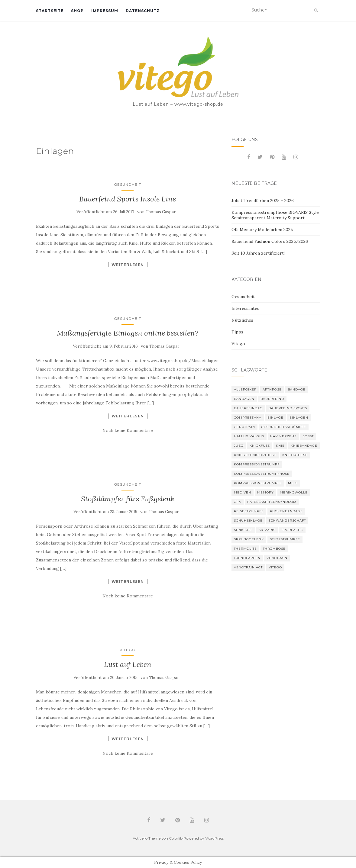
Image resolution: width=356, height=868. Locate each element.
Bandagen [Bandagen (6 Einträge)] (244, 399)
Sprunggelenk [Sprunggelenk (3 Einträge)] (249, 539)
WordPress (214, 838)
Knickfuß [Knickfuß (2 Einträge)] (260, 446)
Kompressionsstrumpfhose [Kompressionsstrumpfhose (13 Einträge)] (262, 474)
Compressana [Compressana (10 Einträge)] (248, 418)
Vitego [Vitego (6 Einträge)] (275, 567)
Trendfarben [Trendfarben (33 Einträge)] (247, 558)
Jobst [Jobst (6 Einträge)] (308, 436)
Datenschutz (143, 11)
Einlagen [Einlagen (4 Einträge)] (299, 418)
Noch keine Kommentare (128, 430)
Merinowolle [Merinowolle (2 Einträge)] (294, 492)
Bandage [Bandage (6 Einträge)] (297, 389)
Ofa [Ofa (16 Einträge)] (238, 502)
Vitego (128, 650)
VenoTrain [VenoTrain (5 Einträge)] (277, 558)
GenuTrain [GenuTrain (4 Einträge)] (244, 427)
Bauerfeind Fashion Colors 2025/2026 (270, 241)
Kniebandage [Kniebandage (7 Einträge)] (304, 446)
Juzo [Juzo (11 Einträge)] (239, 446)
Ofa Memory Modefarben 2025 (262, 230)
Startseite (50, 11)
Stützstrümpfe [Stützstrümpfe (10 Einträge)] (285, 539)
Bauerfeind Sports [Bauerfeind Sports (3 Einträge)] (288, 408)
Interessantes (245, 308)
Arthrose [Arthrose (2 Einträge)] (272, 389)
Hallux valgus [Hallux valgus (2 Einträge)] (249, 436)
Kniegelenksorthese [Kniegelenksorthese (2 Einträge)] (255, 455)
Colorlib (176, 838)
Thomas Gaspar (161, 212)
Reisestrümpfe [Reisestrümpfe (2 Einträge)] (249, 511)
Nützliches (242, 320)
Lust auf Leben (128, 664)
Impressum (105, 11)
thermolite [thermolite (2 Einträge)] (245, 549)
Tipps (237, 332)
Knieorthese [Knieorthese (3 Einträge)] (295, 455)
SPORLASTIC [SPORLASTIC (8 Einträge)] (292, 530)
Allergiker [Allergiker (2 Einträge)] (245, 389)
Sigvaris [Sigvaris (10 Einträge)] (267, 530)
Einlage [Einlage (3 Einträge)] (275, 418)
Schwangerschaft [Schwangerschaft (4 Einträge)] (287, 521)
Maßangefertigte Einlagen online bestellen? (128, 333)
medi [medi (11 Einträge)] (293, 483)
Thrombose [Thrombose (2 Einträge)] (274, 549)
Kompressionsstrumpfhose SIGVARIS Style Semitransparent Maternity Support (275, 215)
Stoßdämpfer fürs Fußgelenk (128, 499)
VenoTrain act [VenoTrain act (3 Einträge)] (248, 567)
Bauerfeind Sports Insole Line (128, 199)
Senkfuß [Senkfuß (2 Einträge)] (243, 530)
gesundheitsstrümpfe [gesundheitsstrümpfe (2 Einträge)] (284, 427)
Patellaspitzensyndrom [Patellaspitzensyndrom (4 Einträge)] (272, 502)
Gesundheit (128, 184)
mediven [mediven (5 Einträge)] (243, 492)
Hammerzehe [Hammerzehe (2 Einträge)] (283, 436)
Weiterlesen (128, 265)
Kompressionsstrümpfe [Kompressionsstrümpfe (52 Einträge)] (258, 483)
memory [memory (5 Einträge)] (265, 492)
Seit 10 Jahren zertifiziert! (258, 253)
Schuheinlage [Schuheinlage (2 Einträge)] (248, 521)
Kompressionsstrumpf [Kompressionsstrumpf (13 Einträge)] (257, 464)
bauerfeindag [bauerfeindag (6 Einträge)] (248, 408)
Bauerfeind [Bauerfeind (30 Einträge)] (272, 399)
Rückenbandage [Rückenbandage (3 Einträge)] (286, 511)
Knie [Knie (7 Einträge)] (280, 446)
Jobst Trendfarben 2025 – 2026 (263, 201)
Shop (77, 11)
